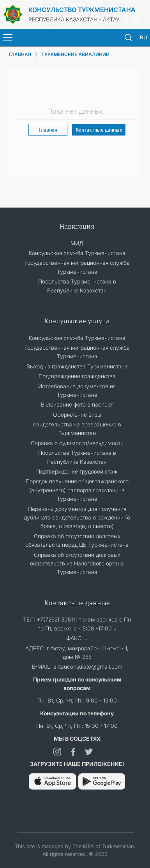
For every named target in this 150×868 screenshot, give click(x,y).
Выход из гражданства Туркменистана (77, 366)
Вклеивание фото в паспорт (77, 404)
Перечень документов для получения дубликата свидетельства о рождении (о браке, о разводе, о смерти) (77, 518)
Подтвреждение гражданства (77, 376)
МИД (77, 243)
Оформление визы (77, 415)
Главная (48, 129)
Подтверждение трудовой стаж (77, 471)
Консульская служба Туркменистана (77, 253)
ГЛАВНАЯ (20, 54)
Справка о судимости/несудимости (77, 443)
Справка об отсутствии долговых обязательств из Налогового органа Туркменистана (77, 563)
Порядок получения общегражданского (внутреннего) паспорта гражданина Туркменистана (77, 490)
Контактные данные (99, 129)
